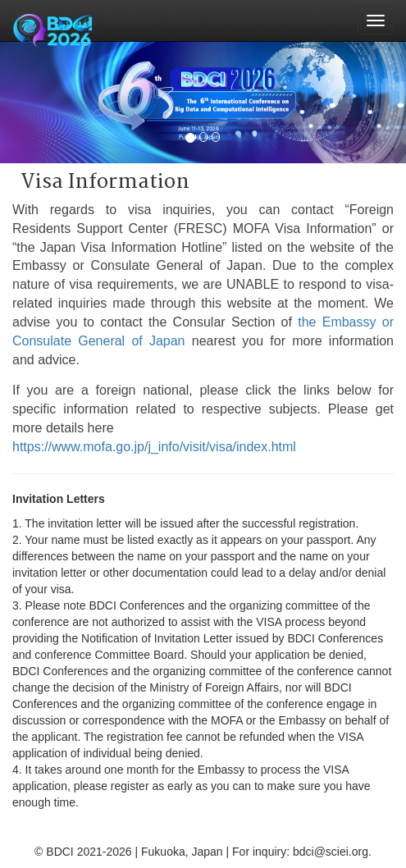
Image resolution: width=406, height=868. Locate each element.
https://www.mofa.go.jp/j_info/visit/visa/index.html (154, 447)
